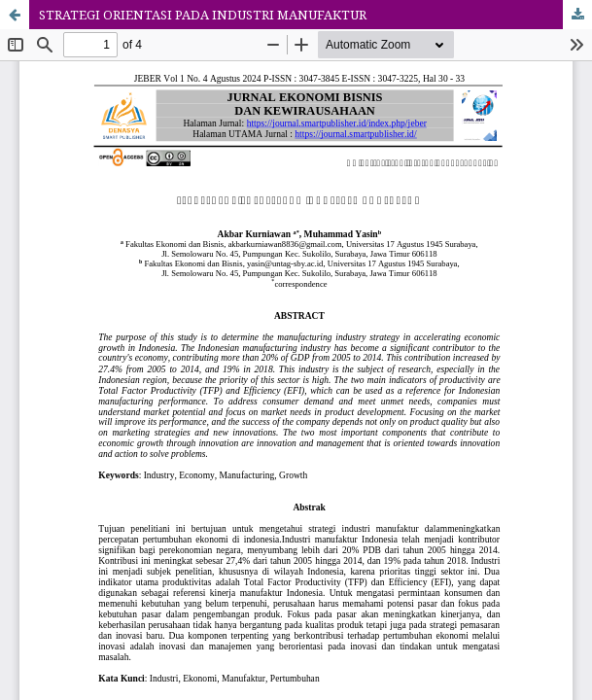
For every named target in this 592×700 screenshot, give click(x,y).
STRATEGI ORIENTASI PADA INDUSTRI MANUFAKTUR (203, 15)
